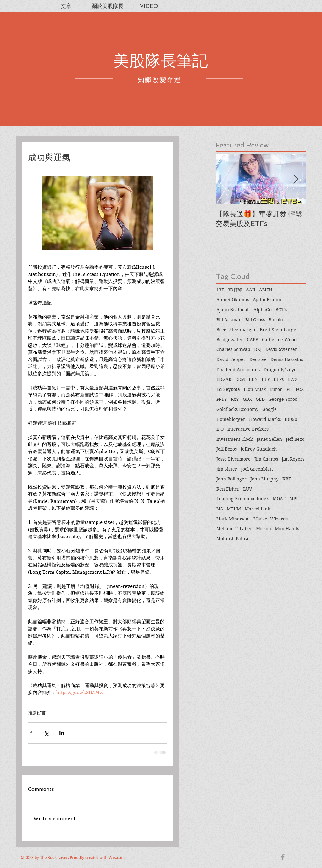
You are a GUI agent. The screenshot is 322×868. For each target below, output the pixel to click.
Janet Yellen (269, 439)
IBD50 (291, 419)
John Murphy (264, 479)
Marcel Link (257, 509)
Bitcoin (276, 320)
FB (289, 389)
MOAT (279, 499)
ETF (266, 379)
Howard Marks (265, 419)
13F (220, 290)
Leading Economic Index (243, 499)
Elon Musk (255, 389)
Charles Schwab (233, 349)
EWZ (292, 379)
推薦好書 (37, 713)
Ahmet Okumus (233, 300)
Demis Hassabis (287, 359)
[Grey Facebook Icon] (283, 857)
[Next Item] (296, 179)
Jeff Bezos (227, 449)
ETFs (279, 379)
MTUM (234, 509)
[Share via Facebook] (31, 733)
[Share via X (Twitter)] (46, 733)
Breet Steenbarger (236, 330)
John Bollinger (231, 479)
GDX (247, 399)
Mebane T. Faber (234, 529)
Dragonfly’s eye (280, 370)
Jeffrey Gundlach (259, 449)
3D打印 (235, 290)
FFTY (222, 399)
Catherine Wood (279, 340)
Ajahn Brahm (267, 300)
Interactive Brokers (248, 429)
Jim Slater (227, 469)
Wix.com (117, 857)
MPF (294, 499)
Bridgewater (230, 340)
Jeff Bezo (295, 439)
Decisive (258, 359)
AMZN (266, 290)
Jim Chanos (266, 459)
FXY (235, 399)
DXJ (258, 349)
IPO (220, 429)
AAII (251, 290)
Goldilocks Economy (237, 409)
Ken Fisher (228, 489)
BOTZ (281, 310)
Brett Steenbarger (279, 330)
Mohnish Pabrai (233, 539)
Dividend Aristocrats (238, 370)
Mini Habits (287, 529)
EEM (240, 379)
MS (220, 509)
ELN (253, 379)
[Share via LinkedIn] (62, 733)
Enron (276, 389)
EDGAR (224, 379)
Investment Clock (235, 439)
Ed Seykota (228, 389)
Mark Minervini (233, 519)
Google (269, 409)
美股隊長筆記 (161, 61)
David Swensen (282, 349)
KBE (287, 479)
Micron (264, 529)
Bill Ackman (229, 320)
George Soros (283, 399)
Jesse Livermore (233, 459)
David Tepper (231, 359)
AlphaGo (263, 310)
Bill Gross (255, 320)
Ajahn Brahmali (233, 310)
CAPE (253, 340)
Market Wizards (271, 519)
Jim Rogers (293, 459)
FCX (300, 389)
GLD (260, 399)
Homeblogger (231, 419)
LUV (247, 489)
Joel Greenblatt (257, 469)
